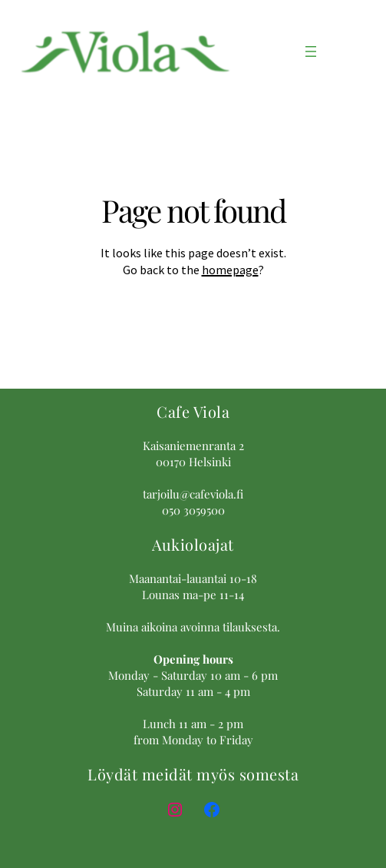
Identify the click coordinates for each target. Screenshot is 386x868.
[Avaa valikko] (311, 51)
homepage (230, 270)
